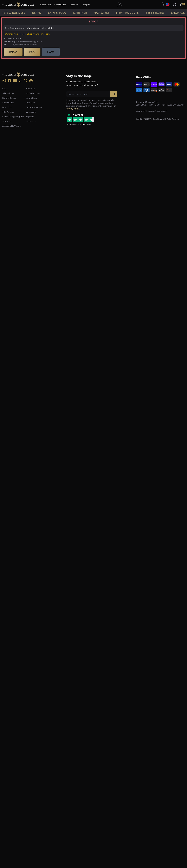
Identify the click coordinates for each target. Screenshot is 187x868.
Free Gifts (31, 828)
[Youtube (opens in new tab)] (15, 806)
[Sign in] (175, 5)
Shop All (178, 13)
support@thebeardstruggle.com (151, 837)
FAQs (5, 814)
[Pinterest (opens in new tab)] (31, 806)
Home (4, 18)
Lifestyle (80, 13)
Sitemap (6, 847)
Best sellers (155, 13)
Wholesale (31, 838)
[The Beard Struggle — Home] (18, 5)
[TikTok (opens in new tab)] (21, 806)
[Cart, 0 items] (182, 5)
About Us (30, 814)
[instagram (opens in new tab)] (4, 806)
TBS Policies (8, 838)
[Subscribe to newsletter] (114, 819)
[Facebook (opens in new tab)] (9, 806)
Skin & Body (57, 13)
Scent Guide (60, 5)
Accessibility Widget (12, 852)
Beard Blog (31, 824)
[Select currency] (168, 5)
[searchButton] (121, 4)
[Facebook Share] (103, 752)
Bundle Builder (9, 824)
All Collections (33, 819)
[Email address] (158, 54)
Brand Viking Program (13, 842)
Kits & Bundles (14, 13)
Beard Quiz (46, 5)
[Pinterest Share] (110, 752)
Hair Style (101, 13)
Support (30, 842)
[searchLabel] (142, 5)
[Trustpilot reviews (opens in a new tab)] (81, 844)
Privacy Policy (73, 834)
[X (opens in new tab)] (26, 806)
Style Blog (14, 18)
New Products (127, 13)
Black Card (8, 833)
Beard (37, 13)
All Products (8, 819)
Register (158, 61)
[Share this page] (117, 752)
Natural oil (31, 847)
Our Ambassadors (35, 833)
